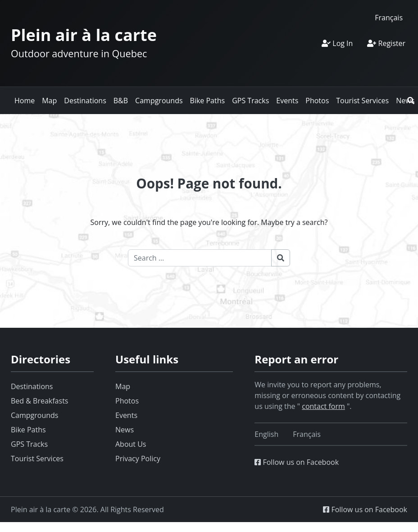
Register (386, 43)
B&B (121, 101)
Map (49, 101)
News (125, 430)
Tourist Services (362, 101)
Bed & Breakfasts (39, 401)
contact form (323, 406)
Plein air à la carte (84, 35)
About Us (131, 444)
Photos (317, 101)
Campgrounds (159, 101)
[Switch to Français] (389, 17)
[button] (411, 101)
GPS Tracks (250, 101)
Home (25, 101)
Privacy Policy (138, 459)
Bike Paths (208, 101)
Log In (337, 43)
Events (287, 101)
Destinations (85, 101)
